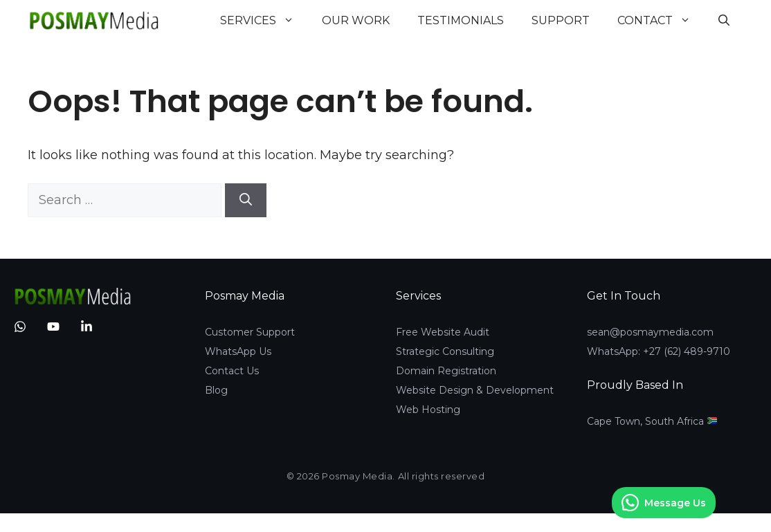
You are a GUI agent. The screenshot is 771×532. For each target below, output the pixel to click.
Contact (661, 21)
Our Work (356, 20)
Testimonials (461, 20)
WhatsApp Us (238, 351)
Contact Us (232, 371)
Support (561, 20)
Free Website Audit (443, 332)
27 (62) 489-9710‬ (690, 351)
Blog (216, 390)
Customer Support (250, 332)
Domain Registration (446, 371)
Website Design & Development (475, 390)
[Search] (246, 200)
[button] (724, 21)
